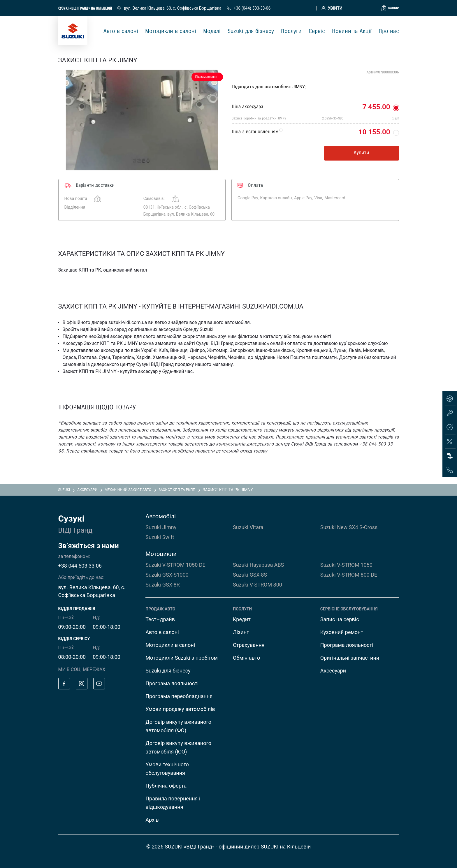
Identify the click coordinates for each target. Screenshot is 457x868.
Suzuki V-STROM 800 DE (349, 575)
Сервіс (317, 31)
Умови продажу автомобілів (180, 709)
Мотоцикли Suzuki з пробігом (182, 658)
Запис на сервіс (340, 619)
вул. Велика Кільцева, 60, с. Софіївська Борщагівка (170, 8)
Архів (152, 820)
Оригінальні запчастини (350, 658)
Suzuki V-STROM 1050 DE (175, 565)
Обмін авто (246, 658)
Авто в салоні (121, 31)
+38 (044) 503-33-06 (249, 8)
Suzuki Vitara (248, 527)
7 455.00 (376, 107)
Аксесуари (333, 671)
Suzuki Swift (160, 537)
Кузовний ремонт (342, 632)
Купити (362, 153)
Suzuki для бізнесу (251, 31)
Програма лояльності (172, 683)
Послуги (291, 31)
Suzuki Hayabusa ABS (258, 565)
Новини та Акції (352, 31)
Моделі (212, 31)
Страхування (249, 645)
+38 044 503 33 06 (80, 566)
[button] (390, 8)
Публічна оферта (166, 786)
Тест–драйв (160, 619)
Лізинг (241, 632)
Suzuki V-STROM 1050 (346, 565)
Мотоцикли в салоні (171, 31)
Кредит (242, 619)
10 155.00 (374, 132)
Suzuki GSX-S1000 (167, 575)
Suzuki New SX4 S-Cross (349, 527)
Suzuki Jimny (161, 527)
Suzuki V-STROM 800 (257, 585)
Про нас (389, 31)
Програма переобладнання (179, 696)
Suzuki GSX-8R (162, 585)
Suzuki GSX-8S (250, 575)
